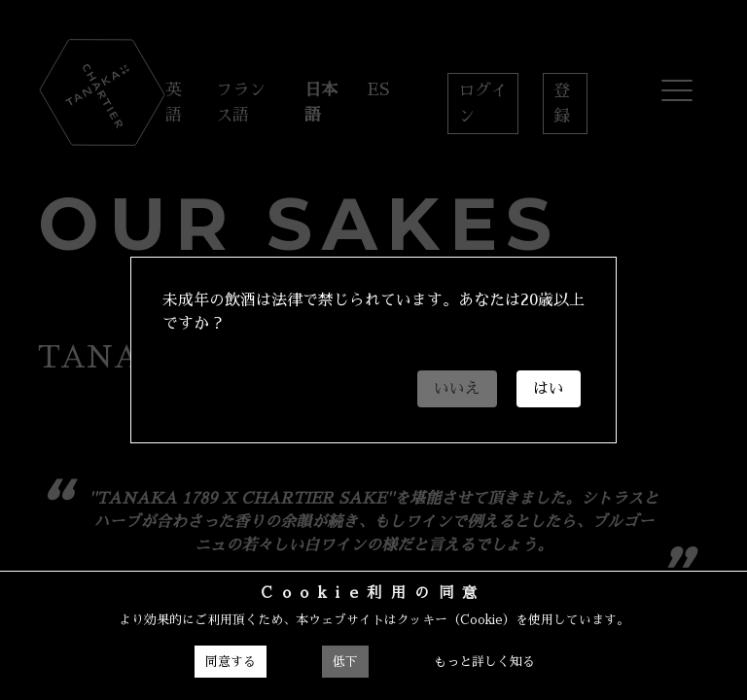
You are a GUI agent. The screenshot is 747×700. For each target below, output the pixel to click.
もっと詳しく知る (484, 662)
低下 (345, 662)
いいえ (457, 389)
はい (549, 389)
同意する (231, 662)
